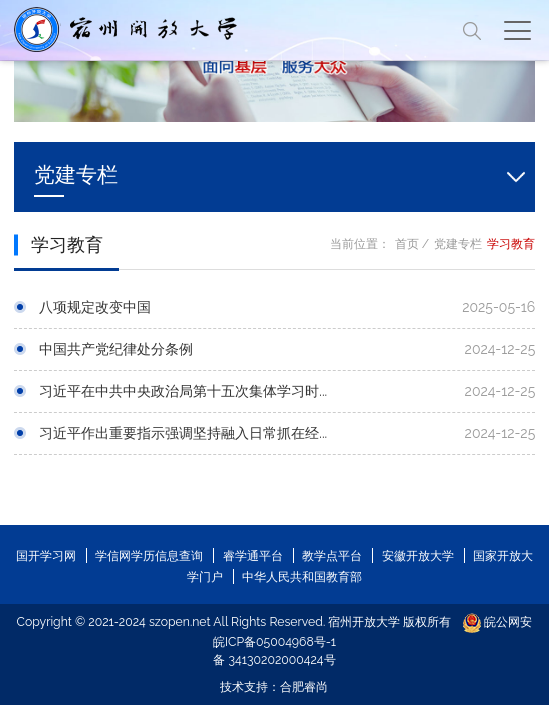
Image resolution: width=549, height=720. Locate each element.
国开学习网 (46, 555)
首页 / (412, 243)
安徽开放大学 (418, 555)
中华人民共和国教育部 (302, 576)
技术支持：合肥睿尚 (274, 686)
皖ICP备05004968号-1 (274, 641)
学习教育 (511, 243)
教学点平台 (332, 555)
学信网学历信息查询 (149, 555)
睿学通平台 (253, 555)
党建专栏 (458, 243)
